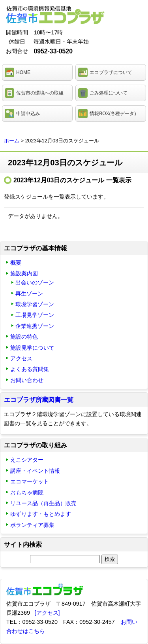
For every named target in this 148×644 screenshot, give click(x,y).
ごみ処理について (109, 93)
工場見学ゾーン (35, 315)
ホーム (12, 141)
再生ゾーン (29, 294)
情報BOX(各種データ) (113, 114)
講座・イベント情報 (35, 471)
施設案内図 (24, 273)
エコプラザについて (111, 72)
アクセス (21, 358)
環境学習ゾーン (35, 304)
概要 (16, 263)
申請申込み (28, 114)
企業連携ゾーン (35, 326)
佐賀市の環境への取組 (40, 93)
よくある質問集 (30, 369)
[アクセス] (47, 613)
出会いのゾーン (35, 282)
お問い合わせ (27, 380)
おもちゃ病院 (27, 492)
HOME (23, 72)
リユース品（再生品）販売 (43, 503)
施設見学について (32, 348)
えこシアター (27, 460)
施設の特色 (24, 337)
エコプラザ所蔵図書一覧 (39, 400)
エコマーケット (30, 481)
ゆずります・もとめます (41, 514)
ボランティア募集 (32, 525)
